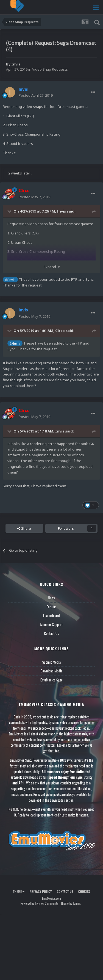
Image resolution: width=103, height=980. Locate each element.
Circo (60, 331)
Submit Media (52, 662)
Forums (52, 607)
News (52, 598)
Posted (36, 95)
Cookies (84, 891)
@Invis (10, 280)
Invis (16, 64)
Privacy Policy (41, 891)
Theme (19, 891)
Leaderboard (51, 615)
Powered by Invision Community (40, 903)
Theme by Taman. (71, 903)
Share (24, 528)
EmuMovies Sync (51, 680)
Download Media (52, 671)
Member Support (51, 624)
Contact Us (51, 633)
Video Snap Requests (50, 69)
